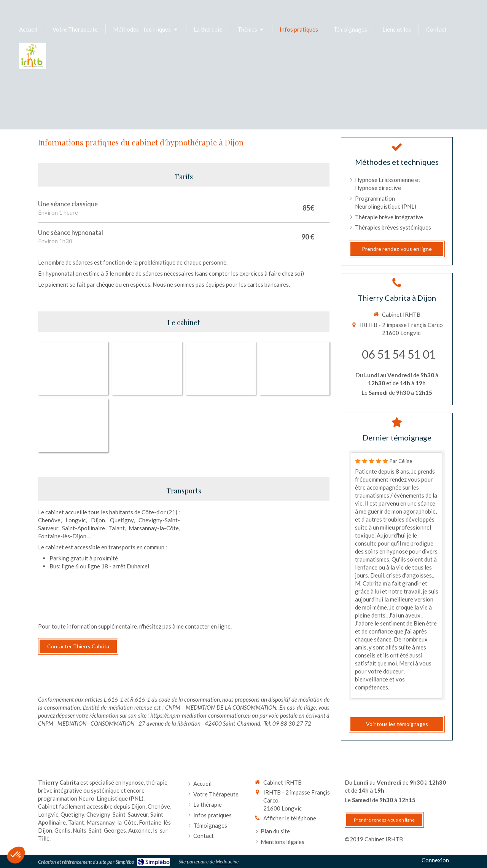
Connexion (435, 863)
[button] (16, 855)
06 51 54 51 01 (399, 354)
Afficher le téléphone (290, 822)
